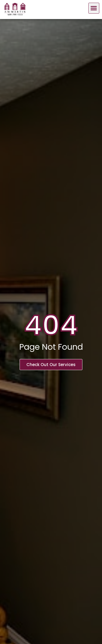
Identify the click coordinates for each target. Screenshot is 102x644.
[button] (94, 8)
